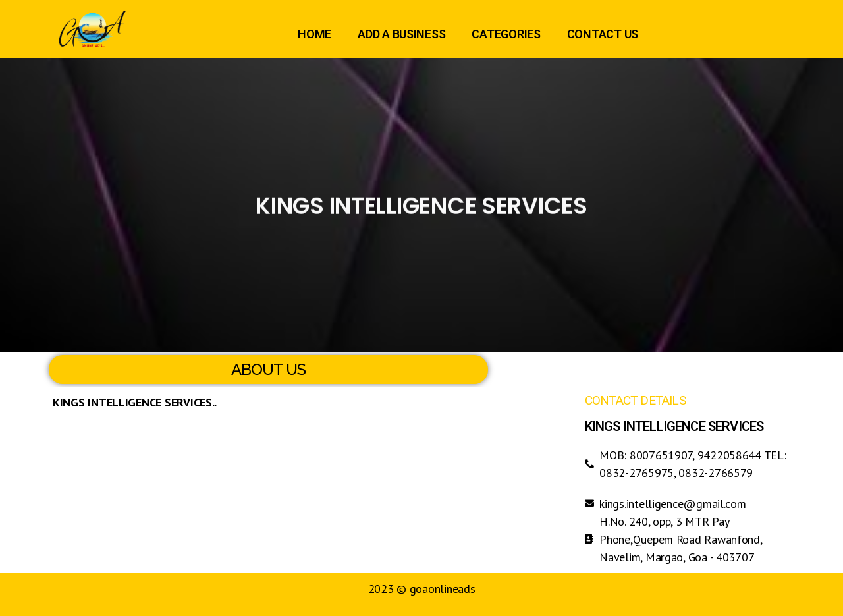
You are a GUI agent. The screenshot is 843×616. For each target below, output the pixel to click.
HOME (314, 34)
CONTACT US (603, 34)
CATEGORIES (506, 34)
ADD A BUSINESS (401, 34)
